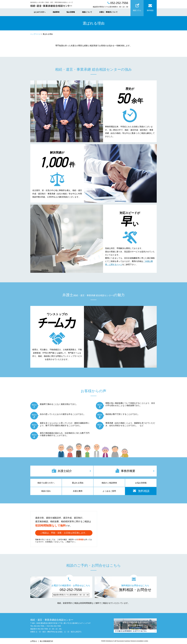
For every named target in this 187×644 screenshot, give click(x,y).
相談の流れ (46, 491)
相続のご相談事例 (109, 483)
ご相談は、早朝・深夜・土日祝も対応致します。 (64, 533)
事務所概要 (125, 471)
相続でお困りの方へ (46, 483)
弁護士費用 (78, 491)
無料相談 (150, 7)
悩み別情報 (71, 12)
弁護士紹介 (62, 471)
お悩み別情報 (141, 483)
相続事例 (56, 12)
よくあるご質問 (109, 491)
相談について (87, 12)
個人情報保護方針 (47, 641)
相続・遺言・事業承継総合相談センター (52, 620)
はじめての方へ (40, 12)
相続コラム (137, 7)
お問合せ (34, 641)
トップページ (35, 34)
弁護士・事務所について (108, 12)
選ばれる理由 (78, 483)
